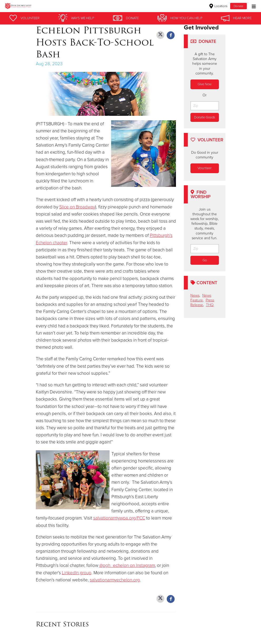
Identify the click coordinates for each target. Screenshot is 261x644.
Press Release (202, 303)
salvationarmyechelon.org (115, 580)
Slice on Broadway (77, 207)
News (195, 295)
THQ (210, 305)
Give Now (205, 84)
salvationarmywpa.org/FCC (119, 518)
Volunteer (205, 168)
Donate (238, 6)
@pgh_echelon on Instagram (127, 565)
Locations (218, 6)
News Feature (201, 298)
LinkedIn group (77, 573)
